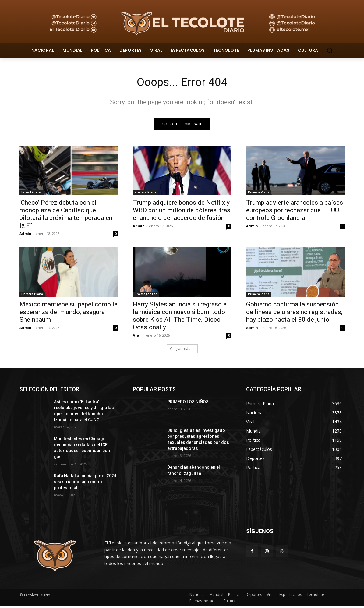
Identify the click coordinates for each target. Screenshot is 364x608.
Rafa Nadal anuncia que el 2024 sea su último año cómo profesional (85, 483)
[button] (330, 50)
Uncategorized (146, 295)
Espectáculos (32, 194)
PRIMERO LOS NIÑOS (188, 403)
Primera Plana (145, 194)
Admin (25, 235)
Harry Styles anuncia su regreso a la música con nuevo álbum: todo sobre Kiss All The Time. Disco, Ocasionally (180, 317)
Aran (137, 337)
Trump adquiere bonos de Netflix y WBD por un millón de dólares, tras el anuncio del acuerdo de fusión (182, 212)
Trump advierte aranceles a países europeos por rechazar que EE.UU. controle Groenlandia (295, 212)
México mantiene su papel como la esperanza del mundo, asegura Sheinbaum (69, 313)
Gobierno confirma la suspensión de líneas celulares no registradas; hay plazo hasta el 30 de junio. (294, 313)
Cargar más (182, 350)
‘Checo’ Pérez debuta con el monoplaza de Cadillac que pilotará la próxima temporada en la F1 (66, 216)
